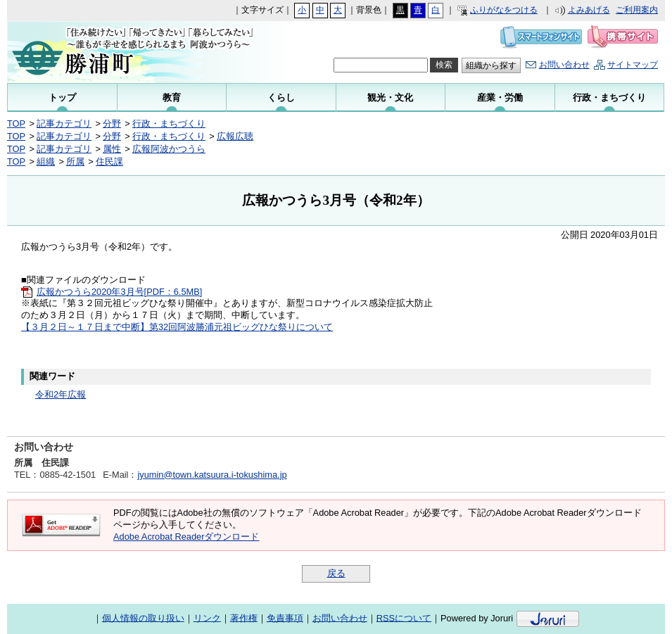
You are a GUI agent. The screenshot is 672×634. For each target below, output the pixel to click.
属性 (112, 149)
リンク (207, 617)
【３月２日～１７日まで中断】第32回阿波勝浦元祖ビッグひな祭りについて (177, 327)
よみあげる (589, 10)
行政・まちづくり (169, 123)
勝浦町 (119, 52)
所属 (75, 161)
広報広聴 (235, 136)
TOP (16, 123)
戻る (336, 573)
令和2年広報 (61, 394)
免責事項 (285, 617)
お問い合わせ (564, 65)
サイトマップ (633, 65)
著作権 (244, 617)
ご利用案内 (637, 10)
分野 (112, 123)
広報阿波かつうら (169, 149)
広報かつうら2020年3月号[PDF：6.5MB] (119, 292)
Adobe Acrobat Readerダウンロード (186, 537)
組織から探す (491, 65)
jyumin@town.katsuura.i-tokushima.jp (212, 475)
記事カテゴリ (64, 123)
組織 (46, 161)
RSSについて (404, 617)
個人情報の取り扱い (143, 617)
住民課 (109, 161)
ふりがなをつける (504, 10)
